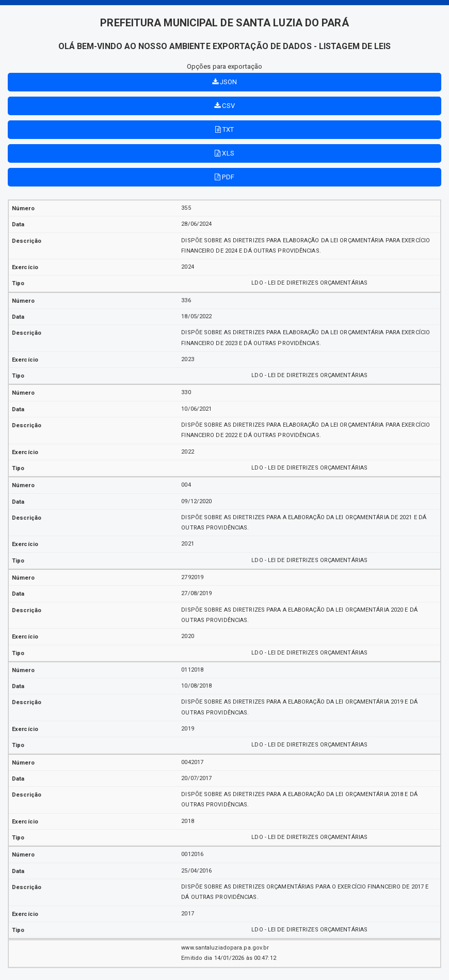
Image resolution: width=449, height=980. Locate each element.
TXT (225, 129)
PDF (224, 177)
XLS (224, 153)
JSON (225, 82)
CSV (224, 106)
